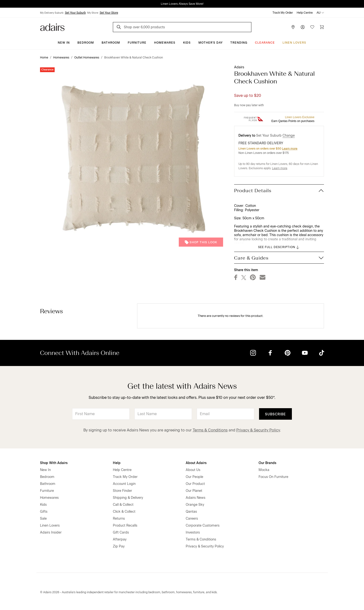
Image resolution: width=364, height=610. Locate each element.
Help (117, 463)
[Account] (303, 27)
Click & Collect (124, 512)
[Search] (120, 28)
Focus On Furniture (273, 477)
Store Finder (122, 491)
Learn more (290, 149)
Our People (194, 477)
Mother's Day (211, 43)
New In (64, 43)
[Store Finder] (293, 27)
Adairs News (196, 498)
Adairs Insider (51, 532)
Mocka (264, 470)
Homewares (165, 43)
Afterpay (120, 539)
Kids (187, 43)
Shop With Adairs (54, 463)
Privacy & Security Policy (258, 430)
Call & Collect (123, 505)
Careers (192, 519)
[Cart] (322, 27)
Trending (239, 43)
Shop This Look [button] (201, 242)
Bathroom (111, 43)
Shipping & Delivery (128, 498)
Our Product (195, 484)
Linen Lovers (294, 43)
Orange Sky (195, 505)
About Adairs (196, 463)
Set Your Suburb (75, 13)
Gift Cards (121, 532)
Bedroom (86, 43)
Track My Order (283, 13)
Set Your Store (109, 13)
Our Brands (267, 463)
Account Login (124, 484)
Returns (119, 519)
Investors (193, 532)
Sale (43, 519)
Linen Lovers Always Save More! (182, 4)
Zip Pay (119, 546)
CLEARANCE (265, 43)
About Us (193, 470)
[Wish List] (312, 27)
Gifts (44, 512)
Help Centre (305, 13)
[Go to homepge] (52, 27)
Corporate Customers (203, 526)
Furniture (137, 43)
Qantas (191, 512)
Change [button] (289, 136)
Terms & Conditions (210, 430)
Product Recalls (125, 526)
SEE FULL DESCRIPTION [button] (279, 247)
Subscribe (275, 414)
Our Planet (194, 491)
